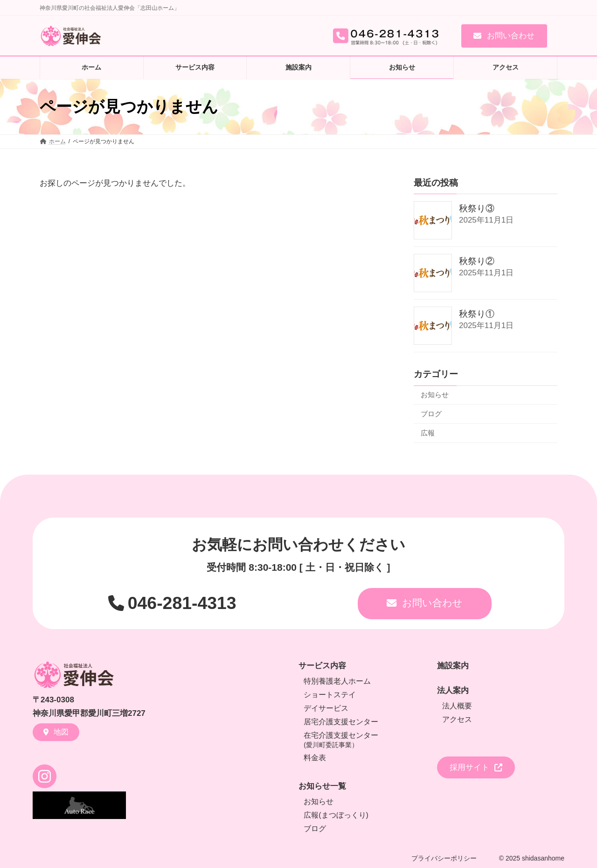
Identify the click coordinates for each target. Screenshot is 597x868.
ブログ (431, 413)
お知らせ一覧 (322, 786)
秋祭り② (477, 261)
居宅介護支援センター (341, 722)
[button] (504, 36)
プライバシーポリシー (444, 858)
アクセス (457, 719)
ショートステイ (330, 695)
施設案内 (453, 666)
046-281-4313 (182, 603)
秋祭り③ (477, 208)
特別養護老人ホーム (337, 681)
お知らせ (435, 395)
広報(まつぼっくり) (336, 815)
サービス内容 (322, 666)
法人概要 (457, 706)
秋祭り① (477, 314)
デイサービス (326, 708)
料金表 (315, 758)
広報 (428, 433)
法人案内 (453, 690)
